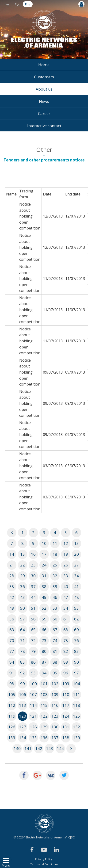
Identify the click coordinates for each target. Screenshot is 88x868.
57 (23, 619)
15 (23, 554)
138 (66, 738)
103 (66, 684)
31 (44, 576)
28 (12, 576)
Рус (17, 4)
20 (77, 554)
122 (44, 716)
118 (77, 705)
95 (55, 673)
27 (77, 565)
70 (12, 640)
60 (55, 619)
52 (44, 608)
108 (44, 694)
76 (77, 640)
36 (23, 587)
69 (77, 630)
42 (12, 597)
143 (50, 748)
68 (66, 630)
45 (44, 597)
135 (33, 738)
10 (44, 543)
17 (44, 554)
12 (66, 543)
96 (66, 673)
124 (66, 716)
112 (12, 705)
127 (23, 727)
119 (12, 716)
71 (23, 640)
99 (23, 684)
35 (12, 587)
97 (77, 673)
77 (12, 651)
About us (44, 89)
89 (66, 662)
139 (77, 738)
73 (44, 640)
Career (44, 113)
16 (33, 554)
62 (77, 619)
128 (33, 727)
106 (23, 694)
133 (12, 738)
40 (66, 587)
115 (44, 705)
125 (77, 716)
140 (17, 748)
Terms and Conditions (44, 864)
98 (12, 684)
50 (23, 608)
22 (23, 565)
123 (55, 716)
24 (44, 565)
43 (23, 597)
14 (12, 554)
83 (77, 651)
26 (66, 565)
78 (23, 651)
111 (77, 694)
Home (44, 65)
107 (33, 694)
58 (33, 619)
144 (60, 748)
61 (66, 619)
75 (66, 640)
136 (44, 738)
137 (55, 738)
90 (77, 662)
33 (66, 576)
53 (55, 608)
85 (23, 662)
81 (55, 651)
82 (66, 651)
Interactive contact (44, 126)
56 (12, 619)
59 (44, 619)
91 (12, 673)
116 (55, 705)
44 (33, 597)
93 (33, 673)
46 (55, 597)
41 (77, 587)
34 (77, 576)
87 (44, 662)
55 (77, 608)
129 (44, 727)
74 (55, 640)
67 (55, 630)
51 (33, 608)
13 (77, 543)
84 (12, 662)
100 (33, 684)
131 (66, 727)
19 (66, 554)
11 (55, 543)
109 (55, 694)
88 (55, 662)
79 (33, 651)
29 (23, 576)
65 (33, 630)
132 (77, 727)
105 (12, 694)
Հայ (7, 4)
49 (12, 608)
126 (12, 727)
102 (55, 684)
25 (55, 565)
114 (33, 705)
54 (66, 608)
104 (77, 684)
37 (33, 587)
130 (55, 727)
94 (44, 673)
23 (33, 565)
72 (33, 640)
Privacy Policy (44, 859)
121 (33, 716)
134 (23, 738)
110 (66, 694)
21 (12, 565)
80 (44, 651)
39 (55, 587)
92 (23, 673)
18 (55, 554)
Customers (44, 77)
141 (28, 748)
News (44, 101)
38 (44, 587)
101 (44, 684)
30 (33, 576)
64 (23, 630)
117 (66, 705)
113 (23, 705)
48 (77, 597)
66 (44, 630)
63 (12, 630)
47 (66, 597)
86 (33, 662)
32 (55, 576)
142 (39, 748)
